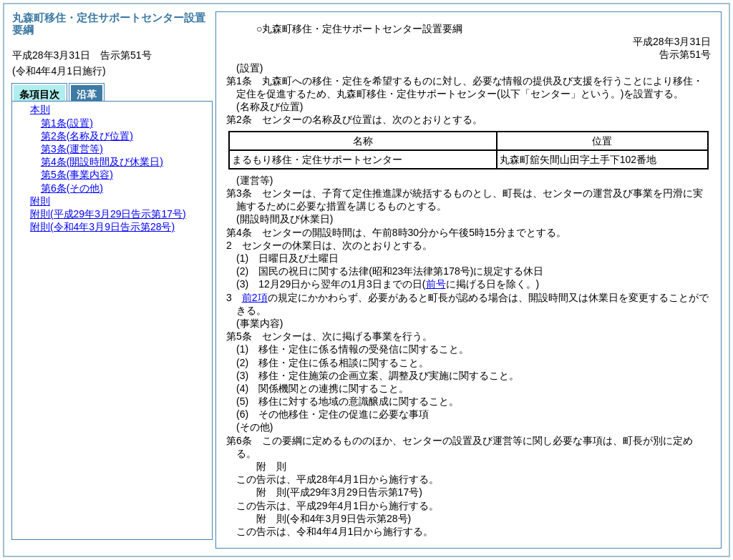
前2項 (255, 298)
